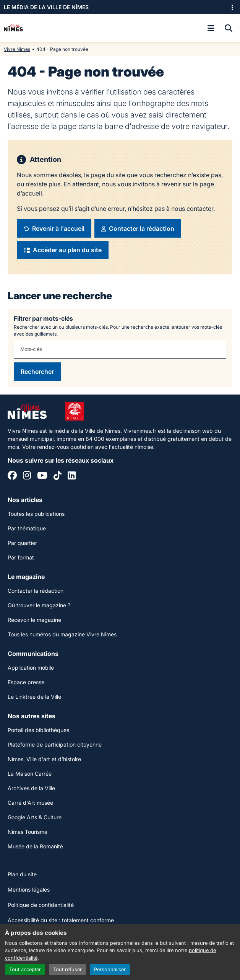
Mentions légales (29, 890)
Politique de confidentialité (41, 905)
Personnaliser (110, 969)
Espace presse (26, 682)
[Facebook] (12, 476)
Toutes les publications (36, 514)
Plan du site (22, 874)
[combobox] (120, 349)
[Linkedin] (72, 476)
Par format (21, 557)
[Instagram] (27, 476)
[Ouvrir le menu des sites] (232, 7)
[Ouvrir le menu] (211, 28)
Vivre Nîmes (17, 49)
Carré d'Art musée (30, 803)
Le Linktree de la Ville (34, 697)
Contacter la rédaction (36, 591)
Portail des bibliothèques (38, 730)
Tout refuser (67, 969)
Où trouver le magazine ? (39, 605)
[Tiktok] (58, 476)
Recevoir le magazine (34, 620)
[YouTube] (42, 476)
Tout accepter (25, 969)
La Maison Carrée (30, 774)
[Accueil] (13, 28)
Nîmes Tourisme (28, 832)
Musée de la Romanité (35, 846)
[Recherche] (229, 28)
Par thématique (27, 528)
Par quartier (22, 543)
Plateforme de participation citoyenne (55, 744)
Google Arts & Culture (35, 817)
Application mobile (31, 668)
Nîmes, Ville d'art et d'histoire (44, 759)
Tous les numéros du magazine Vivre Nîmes (62, 634)
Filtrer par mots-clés (43, 318)
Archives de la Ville (31, 788)
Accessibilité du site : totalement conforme (61, 920)
